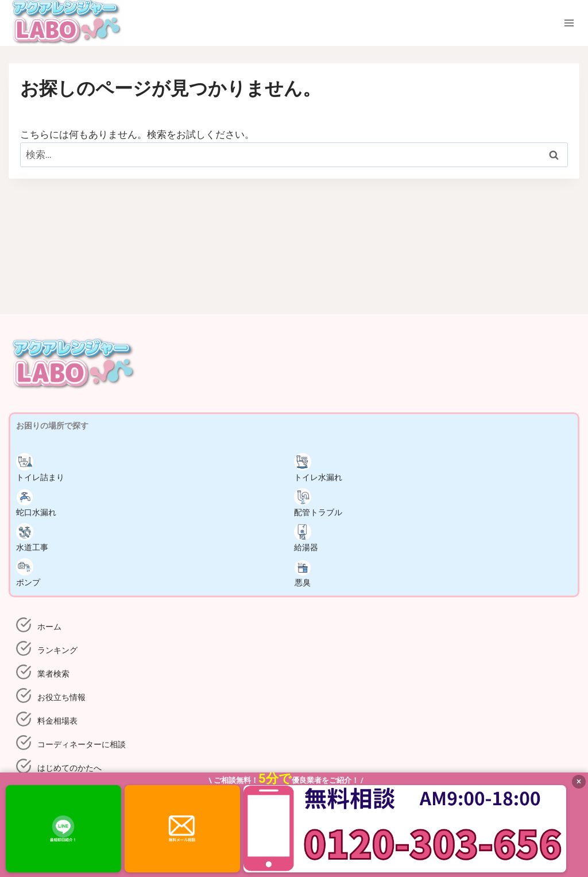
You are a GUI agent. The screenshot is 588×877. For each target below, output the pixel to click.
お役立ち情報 (61, 697)
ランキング (57, 650)
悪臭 (303, 573)
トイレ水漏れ (318, 468)
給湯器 (306, 538)
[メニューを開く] (569, 23)
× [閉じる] (579, 781)
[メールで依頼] (182, 829)
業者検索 (53, 674)
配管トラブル (318, 503)
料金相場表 (57, 721)
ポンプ (28, 573)
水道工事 (32, 538)
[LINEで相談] (63, 829)
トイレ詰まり (40, 468)
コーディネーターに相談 (82, 744)
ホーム (49, 627)
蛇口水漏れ (36, 503)
